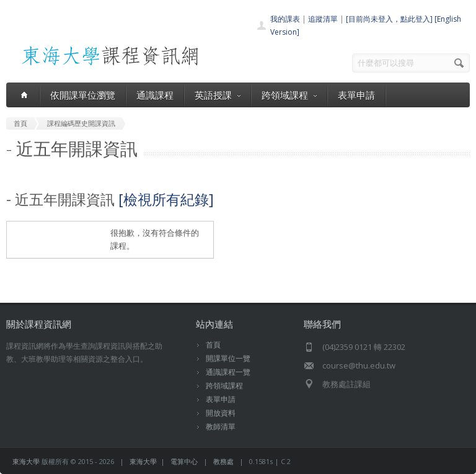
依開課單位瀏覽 (83, 95)
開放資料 (221, 413)
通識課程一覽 (228, 372)
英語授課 (218, 95)
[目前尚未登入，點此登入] (389, 19)
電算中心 (184, 461)
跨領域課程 (289, 95)
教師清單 (221, 427)
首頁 (213, 345)
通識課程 (155, 95)
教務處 (223, 461)
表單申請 (356, 95)
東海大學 (26, 461)
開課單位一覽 (228, 358)
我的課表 (285, 19)
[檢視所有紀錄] (166, 199)
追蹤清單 (323, 19)
